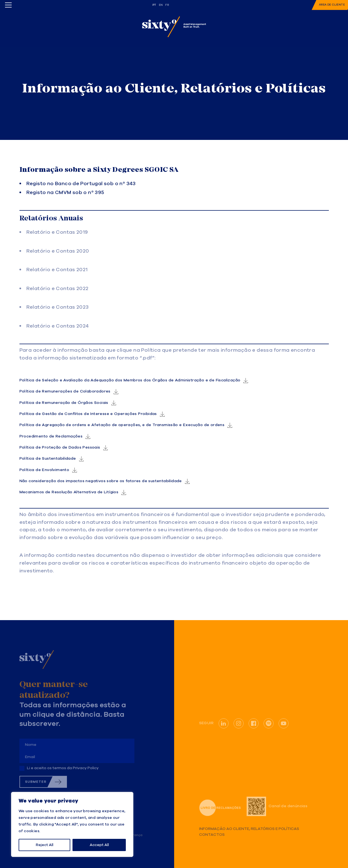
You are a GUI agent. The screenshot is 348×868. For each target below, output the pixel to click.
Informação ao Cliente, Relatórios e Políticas (249, 829)
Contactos (212, 835)
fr (167, 5)
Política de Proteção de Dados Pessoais (60, 447)
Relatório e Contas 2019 (57, 232)
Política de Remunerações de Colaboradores (65, 391)
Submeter (36, 782)
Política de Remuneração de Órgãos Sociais (64, 403)
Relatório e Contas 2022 (57, 289)
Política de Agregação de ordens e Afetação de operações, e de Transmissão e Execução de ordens (122, 425)
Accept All (99, 845)
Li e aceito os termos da (63, 768)
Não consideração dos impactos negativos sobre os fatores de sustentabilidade (101, 481)
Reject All (45, 845)
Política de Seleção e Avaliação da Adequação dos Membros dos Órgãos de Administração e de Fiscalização (130, 380)
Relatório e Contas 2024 (58, 326)
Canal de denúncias (277, 806)
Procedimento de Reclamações (51, 436)
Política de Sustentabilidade (48, 459)
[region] (72, 824)
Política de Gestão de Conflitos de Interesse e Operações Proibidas (88, 414)
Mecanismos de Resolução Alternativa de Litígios (69, 492)
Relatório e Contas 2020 (58, 251)
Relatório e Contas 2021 (57, 270)
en (161, 5)
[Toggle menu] (8, 5)
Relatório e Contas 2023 (58, 307)
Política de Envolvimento (44, 470)
